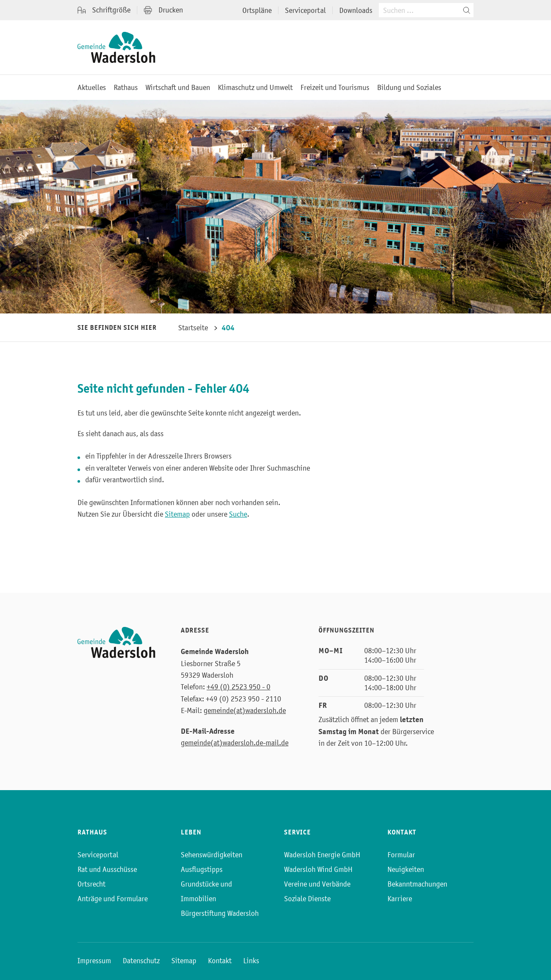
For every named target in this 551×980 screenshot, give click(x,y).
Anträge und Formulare (113, 899)
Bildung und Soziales (409, 87)
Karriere (400, 899)
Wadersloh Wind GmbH (318, 869)
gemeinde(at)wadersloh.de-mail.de (235, 743)
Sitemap (177, 514)
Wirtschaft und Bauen (178, 87)
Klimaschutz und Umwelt (255, 87)
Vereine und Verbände (317, 884)
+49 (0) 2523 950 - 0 (238, 687)
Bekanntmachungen (417, 884)
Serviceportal (305, 10)
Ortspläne (257, 10)
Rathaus (126, 87)
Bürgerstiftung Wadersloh (220, 913)
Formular (401, 855)
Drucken (163, 10)
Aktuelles (92, 87)
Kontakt (220, 961)
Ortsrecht (91, 884)
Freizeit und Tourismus (335, 87)
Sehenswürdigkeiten (212, 855)
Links (251, 961)
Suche (238, 514)
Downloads (356, 10)
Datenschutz (141, 961)
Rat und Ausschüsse (107, 869)
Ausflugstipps (202, 869)
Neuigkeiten (406, 869)
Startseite (193, 328)
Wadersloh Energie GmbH (322, 855)
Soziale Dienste (307, 899)
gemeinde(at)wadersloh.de (245, 710)
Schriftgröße (104, 10)
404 (228, 328)
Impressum (94, 961)
